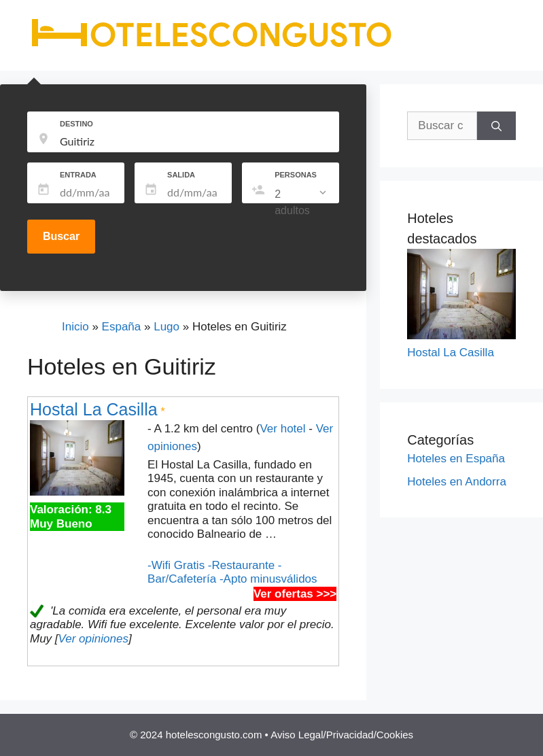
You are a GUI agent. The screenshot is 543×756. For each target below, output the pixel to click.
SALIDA (181, 175)
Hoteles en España (456, 459)
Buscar (61, 236)
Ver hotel (282, 429)
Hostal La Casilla (94, 409)
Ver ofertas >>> (295, 594)
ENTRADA (78, 175)
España (122, 327)
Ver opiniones (93, 639)
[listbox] (302, 203)
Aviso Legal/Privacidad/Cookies (342, 735)
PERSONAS (296, 175)
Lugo (167, 327)
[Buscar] (496, 126)
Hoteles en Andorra (457, 482)
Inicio (75, 327)
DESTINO (76, 124)
